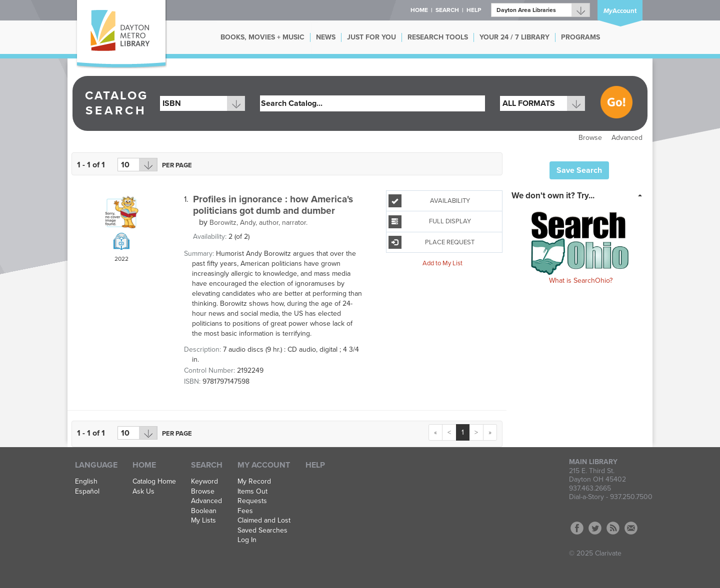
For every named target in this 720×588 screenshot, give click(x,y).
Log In (247, 540)
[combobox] (202, 103)
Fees (245, 511)
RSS (613, 528)
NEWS (326, 37)
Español (87, 492)
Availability (429, 201)
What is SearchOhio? (581, 281)
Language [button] (96, 465)
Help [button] (474, 10)
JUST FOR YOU (371, 37)
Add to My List (442, 263)
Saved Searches (262, 531)
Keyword (204, 482)
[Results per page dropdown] (137, 165)
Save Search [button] (579, 170)
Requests (252, 501)
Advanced (627, 138)
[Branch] (540, 10)
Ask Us (143, 492)
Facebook (577, 528)
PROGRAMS (580, 37)
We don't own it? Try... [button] (553, 196)
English (86, 482)
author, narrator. (258, 223)
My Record (254, 482)
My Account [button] (264, 465)
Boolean (204, 511)
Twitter (595, 528)
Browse (590, 138)
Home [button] (419, 10)
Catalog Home (154, 482)
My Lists (203, 521)
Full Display (430, 222)
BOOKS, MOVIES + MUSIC (262, 37)
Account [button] (620, 11)
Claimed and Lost (264, 521)
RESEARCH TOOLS (438, 37)
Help (315, 465)
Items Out (252, 492)
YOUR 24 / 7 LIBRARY (514, 37)
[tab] (580, 195)
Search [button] (447, 10)
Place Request (431, 242)
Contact (631, 528)
